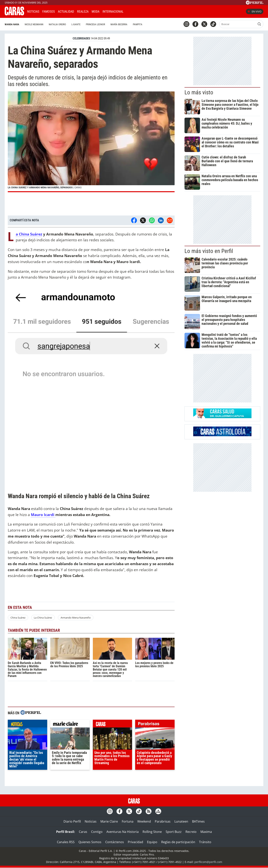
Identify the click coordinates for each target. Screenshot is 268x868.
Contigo (97, 832)
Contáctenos (115, 842)
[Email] (170, 220)
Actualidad (66, 12)
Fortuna (128, 821)
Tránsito (205, 842)
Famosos (49, 12)
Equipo (152, 842)
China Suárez (18, 618)
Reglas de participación (178, 842)
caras (113, 725)
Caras (83, 832)
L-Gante (76, 24)
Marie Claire (109, 821)
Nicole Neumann (34, 24)
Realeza (83, 12)
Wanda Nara (12, 24)
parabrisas (155, 725)
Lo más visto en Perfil (209, 251)
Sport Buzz (174, 832)
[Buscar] (238, 24)
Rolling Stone (152, 832)
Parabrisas (163, 821)
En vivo (255, 11)
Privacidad (135, 842)
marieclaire (70, 725)
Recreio (191, 832)
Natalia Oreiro (57, 24)
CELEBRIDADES (81, 38)
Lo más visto (199, 92)
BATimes (198, 821)
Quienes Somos (90, 842)
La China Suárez (29, 234)
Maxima (206, 832)
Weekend (144, 821)
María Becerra (119, 24)
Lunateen (181, 821)
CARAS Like (137, 11)
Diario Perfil (72, 821)
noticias (27, 725)
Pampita (138, 24)
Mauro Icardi (43, 515)
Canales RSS (66, 842)
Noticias (33, 12)
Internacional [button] (113, 12)
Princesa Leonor (95, 24)
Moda (96, 12)
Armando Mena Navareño (76, 618)
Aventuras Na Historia (123, 832)
